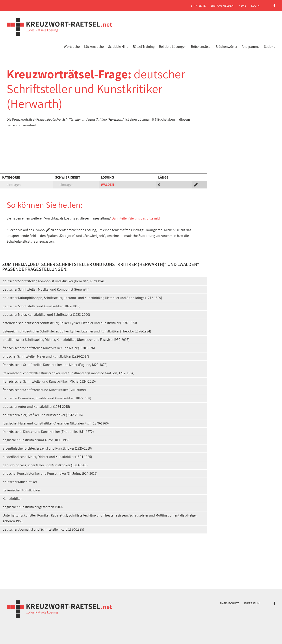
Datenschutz (230, 603)
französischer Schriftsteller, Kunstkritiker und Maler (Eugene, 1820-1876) (55, 365)
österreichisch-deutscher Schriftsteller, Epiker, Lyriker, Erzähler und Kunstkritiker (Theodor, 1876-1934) (77, 331)
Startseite (198, 6)
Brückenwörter (226, 47)
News (242, 6)
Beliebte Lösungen (173, 47)
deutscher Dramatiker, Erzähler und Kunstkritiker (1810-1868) (47, 398)
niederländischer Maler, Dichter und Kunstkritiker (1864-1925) (47, 457)
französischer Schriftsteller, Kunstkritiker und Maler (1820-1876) (49, 348)
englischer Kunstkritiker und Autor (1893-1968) (37, 440)
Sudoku (270, 47)
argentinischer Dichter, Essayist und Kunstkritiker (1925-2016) (47, 448)
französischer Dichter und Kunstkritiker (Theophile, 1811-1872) (48, 432)
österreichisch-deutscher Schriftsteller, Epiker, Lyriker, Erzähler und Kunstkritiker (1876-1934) (70, 323)
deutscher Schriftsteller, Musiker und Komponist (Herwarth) (46, 289)
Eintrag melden (222, 6)
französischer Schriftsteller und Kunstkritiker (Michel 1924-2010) (49, 381)
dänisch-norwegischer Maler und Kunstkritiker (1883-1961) (45, 465)
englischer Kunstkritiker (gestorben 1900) (33, 507)
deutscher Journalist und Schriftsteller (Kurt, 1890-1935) (43, 529)
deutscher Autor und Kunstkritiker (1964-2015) (36, 407)
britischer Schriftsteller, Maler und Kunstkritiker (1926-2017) (46, 356)
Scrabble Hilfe (118, 47)
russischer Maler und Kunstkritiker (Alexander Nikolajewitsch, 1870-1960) (56, 423)
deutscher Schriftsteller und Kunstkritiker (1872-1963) (42, 306)
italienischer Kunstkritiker (21, 490)
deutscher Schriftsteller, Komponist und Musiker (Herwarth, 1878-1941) (54, 281)
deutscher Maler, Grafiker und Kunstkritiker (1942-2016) (43, 415)
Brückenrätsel (201, 47)
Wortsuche (72, 47)
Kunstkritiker (12, 499)
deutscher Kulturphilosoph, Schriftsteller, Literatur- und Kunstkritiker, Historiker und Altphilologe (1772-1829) (82, 298)
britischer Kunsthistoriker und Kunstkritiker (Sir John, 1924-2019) (50, 473)
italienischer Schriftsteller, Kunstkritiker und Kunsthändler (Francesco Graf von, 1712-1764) (69, 373)
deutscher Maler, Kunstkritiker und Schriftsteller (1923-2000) (46, 315)
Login (255, 6)
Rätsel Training (144, 47)
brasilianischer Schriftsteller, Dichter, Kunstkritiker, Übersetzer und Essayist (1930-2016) (66, 340)
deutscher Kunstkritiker (20, 482)
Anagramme (251, 47)
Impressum (252, 603)
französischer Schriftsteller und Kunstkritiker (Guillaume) (44, 390)
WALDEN (108, 185)
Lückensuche (94, 47)
